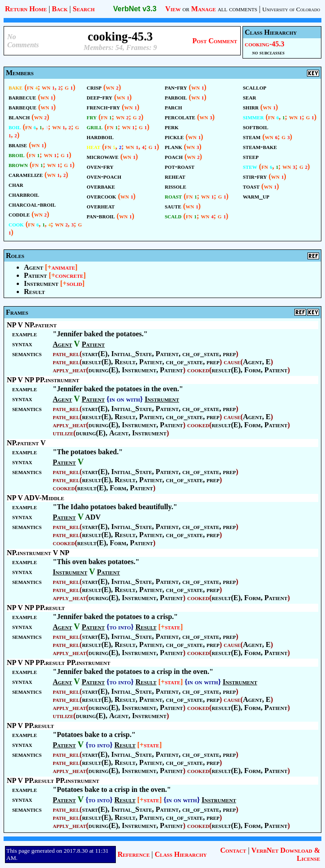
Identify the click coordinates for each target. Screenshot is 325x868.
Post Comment (215, 41)
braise (18, 145)
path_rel (66, 354)
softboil (256, 127)
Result (34, 292)
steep (251, 156)
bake (16, 87)
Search (84, 9)
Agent (34, 267)
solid (74, 283)
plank (174, 147)
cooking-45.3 (265, 44)
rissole (176, 186)
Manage (204, 9)
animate (63, 267)
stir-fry (255, 176)
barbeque (23, 107)
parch (174, 107)
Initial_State (132, 354)
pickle (174, 137)
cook (16, 224)
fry (92, 117)
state (173, 627)
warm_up (256, 196)
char (16, 184)
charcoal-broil (32, 204)
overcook (101, 196)
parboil (176, 97)
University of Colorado (291, 9)
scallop (255, 87)
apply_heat (69, 370)
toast (251, 186)
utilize (63, 433)
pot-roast (180, 166)
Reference (134, 854)
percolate (180, 117)
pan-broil (101, 216)
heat (93, 147)
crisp (94, 87)
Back (60, 9)
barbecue (22, 97)
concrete (69, 275)
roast (174, 196)
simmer (253, 117)
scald (173, 216)
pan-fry (176, 87)
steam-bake (260, 147)
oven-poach (104, 176)
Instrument (41, 283)
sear (249, 97)
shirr (251, 107)
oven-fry (100, 166)
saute (173, 206)
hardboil (100, 137)
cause (232, 362)
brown (18, 165)
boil (15, 127)
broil (16, 155)
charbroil (24, 194)
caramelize (26, 174)
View (173, 9)
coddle (19, 214)
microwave (103, 156)
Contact (233, 850)
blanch (19, 117)
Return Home (26, 9)
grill (94, 127)
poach (174, 156)
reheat (175, 176)
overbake (101, 186)
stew (250, 166)
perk (172, 127)
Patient (35, 275)
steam (252, 137)
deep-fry (99, 97)
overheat (101, 206)
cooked (198, 370)
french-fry (103, 107)
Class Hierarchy (181, 854)
